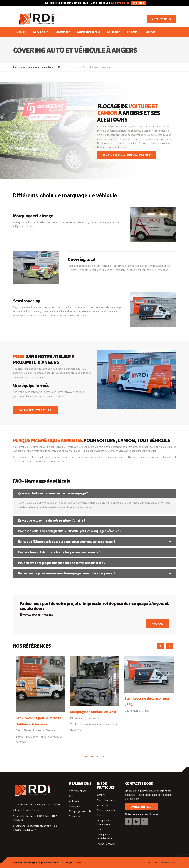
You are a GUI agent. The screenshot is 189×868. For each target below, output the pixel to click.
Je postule (138, 3)
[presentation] (160, 646)
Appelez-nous (161, 19)
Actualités (114, 32)
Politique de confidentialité (105, 837)
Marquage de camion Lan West (93, 712)
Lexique (132, 32)
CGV (99, 830)
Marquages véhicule (80, 811)
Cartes (73, 796)
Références (62, 32)
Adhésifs (74, 801)
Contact (150, 32)
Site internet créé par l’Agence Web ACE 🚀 (37, 863)
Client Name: (24, 730)
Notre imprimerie (89, 32)
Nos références (105, 800)
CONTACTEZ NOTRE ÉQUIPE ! (35, 410)
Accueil (21, 32)
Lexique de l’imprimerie (104, 822)
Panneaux (75, 817)
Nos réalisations (78, 791)
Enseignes (75, 806)
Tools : (20, 737)
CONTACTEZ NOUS (142, 807)
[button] (95, 493)
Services (39, 32)
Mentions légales (106, 844)
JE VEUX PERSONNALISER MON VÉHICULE (127, 155)
